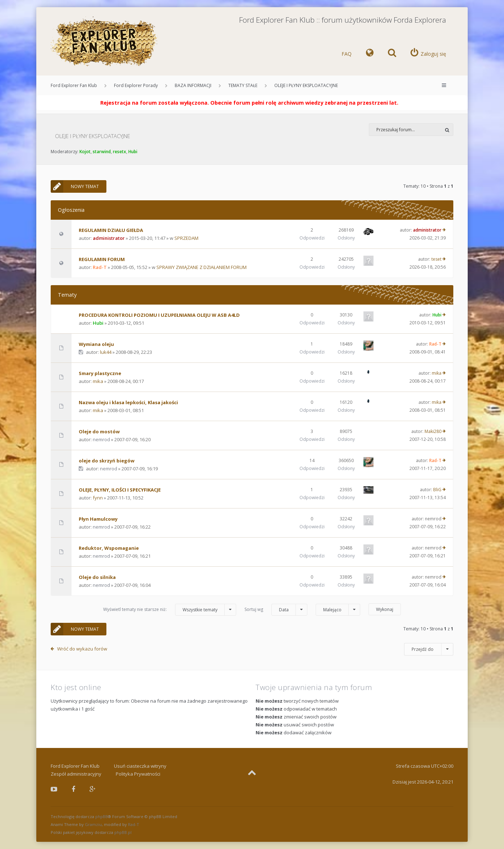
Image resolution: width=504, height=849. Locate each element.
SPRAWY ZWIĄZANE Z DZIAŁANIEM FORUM (201, 267)
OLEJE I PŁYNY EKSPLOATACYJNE (306, 85)
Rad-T (100, 267)
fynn (98, 498)
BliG (437, 490)
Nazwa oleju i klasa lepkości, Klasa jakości (128, 402)
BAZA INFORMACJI (193, 85)
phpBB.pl (123, 832)
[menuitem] (370, 54)
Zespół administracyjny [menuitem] (76, 774)
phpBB (102, 816)
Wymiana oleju (96, 344)
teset (436, 259)
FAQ (347, 54)
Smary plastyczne (100, 373)
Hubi (133, 152)
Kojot (85, 152)
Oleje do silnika (97, 577)
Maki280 (433, 431)
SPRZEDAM (186, 238)
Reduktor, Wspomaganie (109, 548)
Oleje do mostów (99, 432)
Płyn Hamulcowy (98, 519)
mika (98, 381)
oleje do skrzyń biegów (107, 461)
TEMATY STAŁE (243, 85)
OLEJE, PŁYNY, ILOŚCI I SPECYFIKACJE (120, 490)
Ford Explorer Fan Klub (74, 85)
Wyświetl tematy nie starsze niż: (170, 610)
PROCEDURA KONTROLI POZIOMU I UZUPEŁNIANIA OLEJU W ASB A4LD (159, 315)
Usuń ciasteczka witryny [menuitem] (140, 766)
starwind (102, 152)
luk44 (106, 352)
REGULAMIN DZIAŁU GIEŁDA (111, 230)
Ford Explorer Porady (136, 85)
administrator (109, 238)
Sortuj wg (276, 610)
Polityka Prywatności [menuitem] (138, 774)
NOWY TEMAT (75, 186)
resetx (120, 152)
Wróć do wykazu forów (82, 649)
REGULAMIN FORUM (102, 259)
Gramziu (93, 824)
